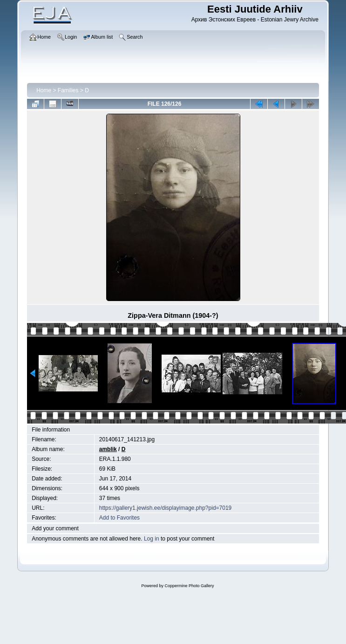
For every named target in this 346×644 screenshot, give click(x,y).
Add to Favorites (119, 518)
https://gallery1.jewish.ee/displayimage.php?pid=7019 (166, 508)
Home (44, 90)
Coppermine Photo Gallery (189, 586)
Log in (152, 539)
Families (68, 90)
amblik (108, 449)
